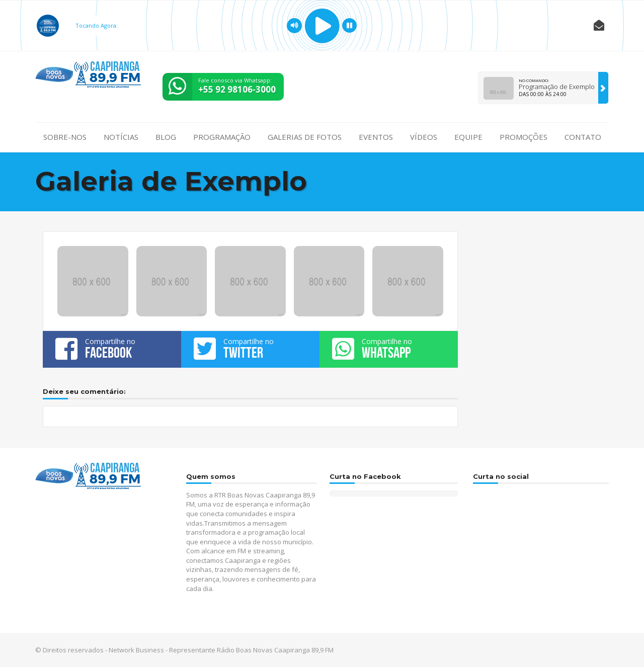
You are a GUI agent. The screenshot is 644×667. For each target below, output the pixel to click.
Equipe (468, 137)
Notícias (121, 137)
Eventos (376, 137)
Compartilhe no (112, 349)
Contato (583, 137)
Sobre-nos (65, 137)
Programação (222, 137)
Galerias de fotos (305, 137)
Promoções (524, 137)
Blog (166, 137)
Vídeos (424, 137)
